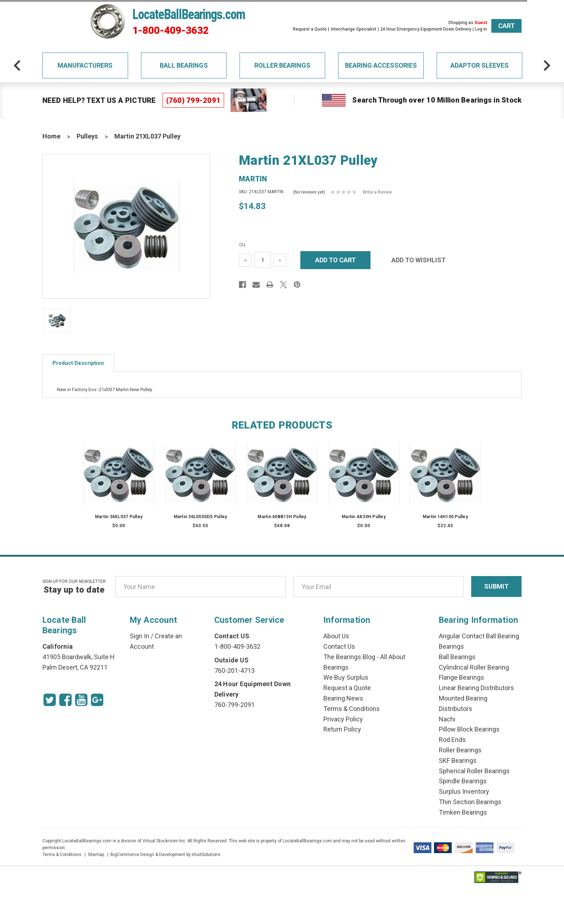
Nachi (447, 719)
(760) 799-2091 (194, 100)
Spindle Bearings (463, 781)
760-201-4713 (235, 671)
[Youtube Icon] (81, 700)
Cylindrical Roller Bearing (474, 667)
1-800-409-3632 (170, 31)
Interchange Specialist (354, 29)
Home (51, 136)
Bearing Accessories (381, 65)
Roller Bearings (282, 65)
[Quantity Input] (263, 260)
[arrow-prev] (17, 65)
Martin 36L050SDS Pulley (201, 517)
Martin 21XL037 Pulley (147, 136)
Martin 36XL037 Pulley (119, 517)
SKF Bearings (458, 760)
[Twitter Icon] (50, 700)
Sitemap (96, 855)
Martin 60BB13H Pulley (282, 517)
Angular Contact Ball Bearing (479, 636)
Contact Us (339, 646)
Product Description (78, 363)
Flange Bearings (461, 677)
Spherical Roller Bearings (474, 771)
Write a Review (377, 192)
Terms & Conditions (352, 709)
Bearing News (343, 698)
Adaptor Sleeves (479, 65)
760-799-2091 (235, 705)
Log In (481, 29)
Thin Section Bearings (470, 802)
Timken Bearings (463, 812)
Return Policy (342, 729)
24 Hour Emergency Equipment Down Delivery (426, 29)
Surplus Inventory (464, 791)
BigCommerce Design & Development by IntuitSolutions (165, 855)
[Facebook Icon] (65, 700)
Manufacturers (85, 65)
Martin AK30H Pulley (364, 517)
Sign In (140, 636)
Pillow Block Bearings (469, 729)
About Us (336, 636)
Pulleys (87, 136)
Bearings (451, 646)
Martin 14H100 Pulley (445, 517)
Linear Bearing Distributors (476, 688)
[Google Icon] (97, 700)
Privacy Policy (343, 719)
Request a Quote (310, 29)
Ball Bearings (184, 65)
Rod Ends (452, 740)
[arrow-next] (547, 65)
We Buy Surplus (346, 677)
